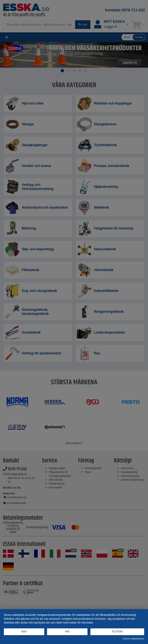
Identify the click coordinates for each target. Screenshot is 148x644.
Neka (24, 632)
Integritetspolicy (137, 639)
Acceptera (117, 632)
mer (67, 632)
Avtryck (126, 639)
